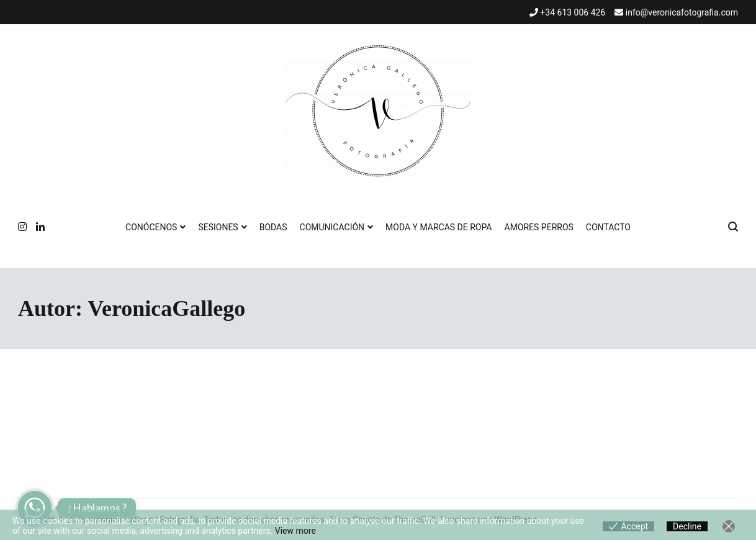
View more (295, 531)
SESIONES (218, 227)
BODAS (273, 227)
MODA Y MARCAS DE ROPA (439, 227)
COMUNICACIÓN (332, 227)
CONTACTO (608, 227)
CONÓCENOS (151, 227)
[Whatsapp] (35, 508)
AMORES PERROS (539, 227)
